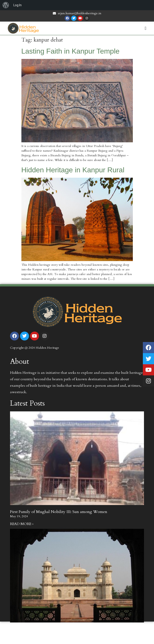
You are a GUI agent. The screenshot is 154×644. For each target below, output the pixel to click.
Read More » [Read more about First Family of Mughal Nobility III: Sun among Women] (22, 524)
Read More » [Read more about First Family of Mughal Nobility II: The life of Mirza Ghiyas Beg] (22, 641)
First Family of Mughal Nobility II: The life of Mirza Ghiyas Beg (66, 629)
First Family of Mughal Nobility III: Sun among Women (59, 512)
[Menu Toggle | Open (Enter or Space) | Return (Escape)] (145, 28)
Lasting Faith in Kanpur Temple (71, 51)
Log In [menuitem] (17, 5)
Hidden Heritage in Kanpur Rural (73, 170)
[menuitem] (6, 5)
